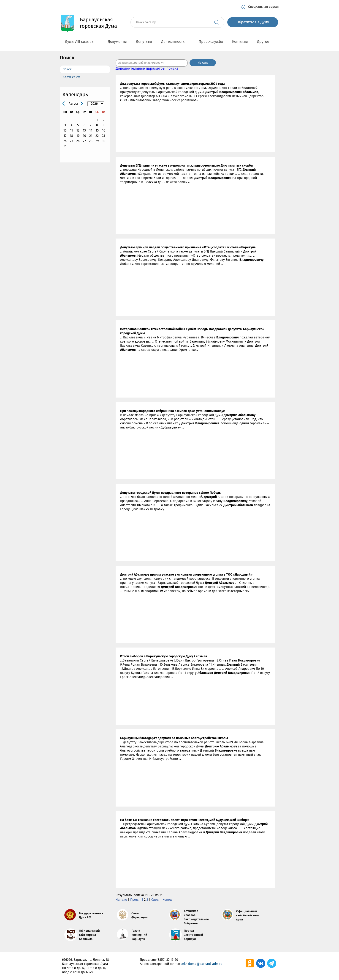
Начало (121, 900)
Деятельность (175, 42)
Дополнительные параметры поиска (147, 68)
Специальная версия (264, 7)
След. (155, 900)
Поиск (67, 69)
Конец (167, 900)
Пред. (134, 900)
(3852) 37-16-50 (167, 960)
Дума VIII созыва (82, 42)
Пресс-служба (211, 42)
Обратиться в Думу (253, 22)
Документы (117, 42)
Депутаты (144, 42)
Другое (266, 42)
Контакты (240, 42)
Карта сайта (71, 77)
